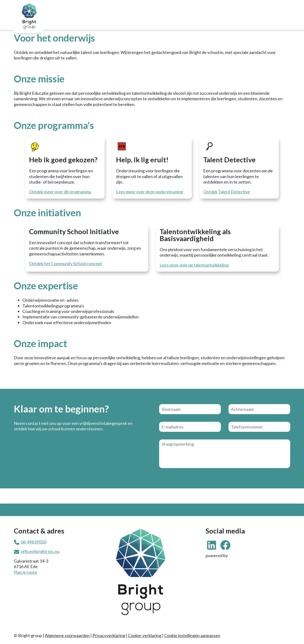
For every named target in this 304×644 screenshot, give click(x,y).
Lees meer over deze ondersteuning (149, 192)
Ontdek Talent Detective (227, 192)
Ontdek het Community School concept (66, 264)
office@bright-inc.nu (40, 551)
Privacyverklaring (109, 635)
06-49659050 (33, 542)
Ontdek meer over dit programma (60, 192)
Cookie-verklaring (145, 635)
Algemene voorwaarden (67, 635)
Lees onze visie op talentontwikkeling (194, 265)
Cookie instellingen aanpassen (192, 635)
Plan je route (25, 572)
